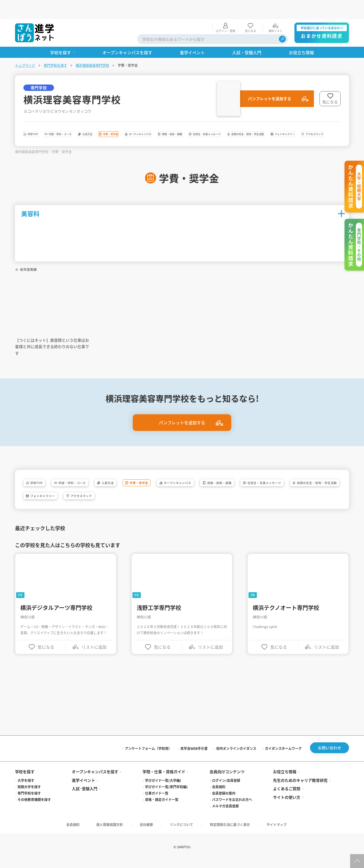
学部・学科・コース (91, 117)
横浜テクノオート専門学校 (286, 614)
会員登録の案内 (224, 801)
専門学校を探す (55, 46)
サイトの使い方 (287, 805)
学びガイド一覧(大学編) (163, 788)
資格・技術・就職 (293, 117)
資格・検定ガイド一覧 (162, 807)
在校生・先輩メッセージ (58, 132)
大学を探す (26, 788)
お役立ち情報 (285, 780)
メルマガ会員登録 (225, 814)
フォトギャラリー (198, 132)
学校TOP (42, 117)
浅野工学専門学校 (159, 614)
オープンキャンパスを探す (95, 780)
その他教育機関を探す (34, 807)
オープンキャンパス (236, 117)
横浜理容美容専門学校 (92, 46)
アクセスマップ (251, 132)
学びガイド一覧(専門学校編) (166, 794)
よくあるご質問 (287, 797)
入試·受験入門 (85, 797)
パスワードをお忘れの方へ (232, 807)
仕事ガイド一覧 (157, 801)
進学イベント (83, 788)
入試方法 (140, 117)
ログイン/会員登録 (226, 788)
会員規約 (219, 794)
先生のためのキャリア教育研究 (300, 788)
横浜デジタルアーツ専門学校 (56, 614)
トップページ (25, 46)
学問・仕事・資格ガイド (164, 780)
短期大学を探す (29, 794)
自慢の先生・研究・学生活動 (131, 132)
